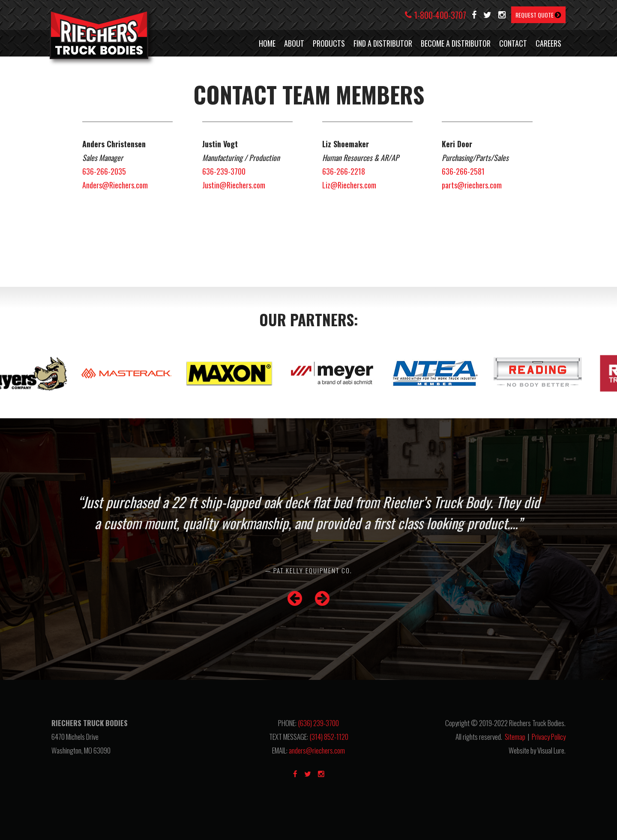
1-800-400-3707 (436, 15)
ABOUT (294, 43)
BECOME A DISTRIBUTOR (456, 43)
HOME (267, 43)
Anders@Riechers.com (115, 185)
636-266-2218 (344, 171)
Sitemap (515, 737)
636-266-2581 (463, 171)
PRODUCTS (329, 43)
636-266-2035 (104, 171)
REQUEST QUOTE (538, 15)
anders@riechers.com (317, 750)
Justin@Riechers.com (234, 185)
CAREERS (548, 43)
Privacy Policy (549, 737)
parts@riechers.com (472, 185)
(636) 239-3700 (318, 723)
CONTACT (513, 43)
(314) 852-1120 (329, 737)
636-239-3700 (224, 171)
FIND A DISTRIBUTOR (383, 43)
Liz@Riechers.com (349, 185)
